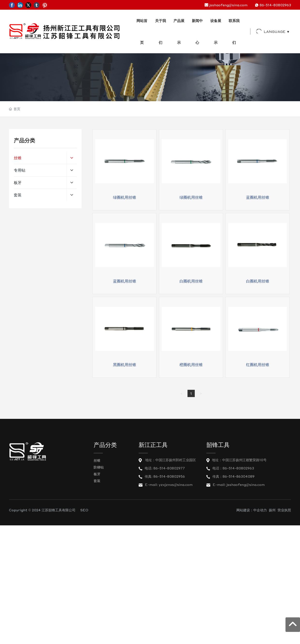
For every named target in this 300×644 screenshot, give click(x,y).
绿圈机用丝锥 (125, 197)
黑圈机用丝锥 (125, 364)
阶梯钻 (99, 467)
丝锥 (97, 460)
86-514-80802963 (275, 5)
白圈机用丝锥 (191, 281)
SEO (84, 510)
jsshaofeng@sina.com (228, 5)
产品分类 (105, 445)
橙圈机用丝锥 (191, 364)
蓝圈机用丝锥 (258, 197)
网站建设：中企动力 (252, 510)
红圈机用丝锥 (258, 364)
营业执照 (284, 510)
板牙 (97, 474)
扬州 (272, 510)
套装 (97, 481)
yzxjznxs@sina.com (176, 484)
